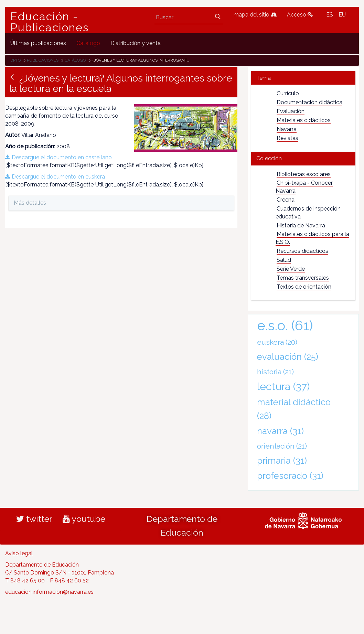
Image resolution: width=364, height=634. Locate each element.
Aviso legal (19, 553)
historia (275, 372)
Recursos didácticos (302, 251)
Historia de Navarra (301, 225)
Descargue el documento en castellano (58, 157)
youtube (84, 519)
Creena (286, 200)
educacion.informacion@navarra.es (49, 592)
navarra (280, 431)
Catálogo (75, 60)
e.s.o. (285, 325)
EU (342, 15)
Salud (284, 260)
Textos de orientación (304, 287)
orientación (282, 446)
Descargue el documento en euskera (55, 177)
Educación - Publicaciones (50, 22)
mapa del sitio (255, 15)
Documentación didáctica (309, 102)
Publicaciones (43, 60)
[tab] (303, 78)
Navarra (287, 129)
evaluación (288, 357)
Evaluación (291, 111)
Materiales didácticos (304, 120)
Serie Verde (291, 269)
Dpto (15, 60)
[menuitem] (38, 43)
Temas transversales (303, 278)
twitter (34, 519)
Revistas (287, 138)
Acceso (300, 15)
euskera (277, 342)
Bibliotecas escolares (304, 174)
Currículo (288, 93)
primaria (282, 461)
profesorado (290, 476)
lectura (283, 386)
